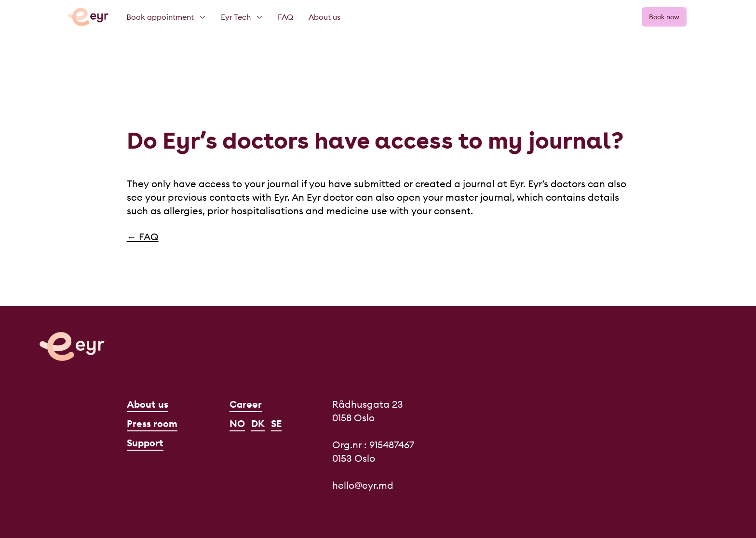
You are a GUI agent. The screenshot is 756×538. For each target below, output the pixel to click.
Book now (664, 17)
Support (145, 443)
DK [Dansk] (258, 423)
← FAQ (143, 237)
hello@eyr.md (363, 485)
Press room (152, 423)
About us (148, 404)
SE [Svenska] (276, 423)
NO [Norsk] (237, 423)
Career (246, 404)
